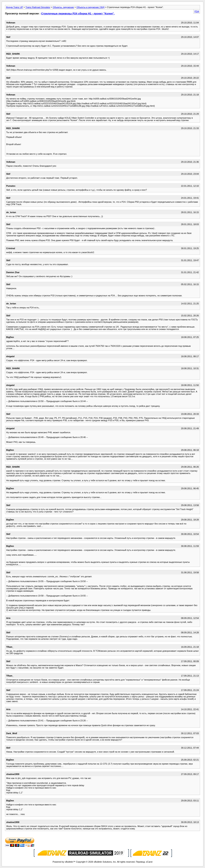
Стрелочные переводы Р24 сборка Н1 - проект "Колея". (78, 14)
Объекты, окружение (63, 7)
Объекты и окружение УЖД (90, 7)
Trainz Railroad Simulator (38, 7)
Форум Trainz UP (15, 7)
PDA (197, 11)
